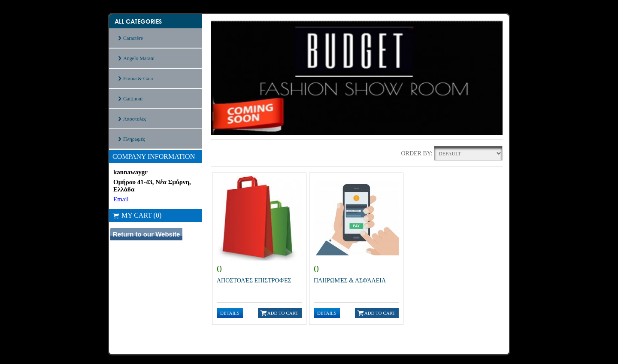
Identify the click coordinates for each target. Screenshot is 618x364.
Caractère (133, 38)
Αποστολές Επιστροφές (254, 281)
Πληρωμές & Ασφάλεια (350, 281)
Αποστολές (135, 119)
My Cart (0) (137, 215)
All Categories (138, 21)
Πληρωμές (134, 139)
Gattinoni (133, 99)
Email (121, 199)
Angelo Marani (139, 58)
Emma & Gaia (138, 79)
